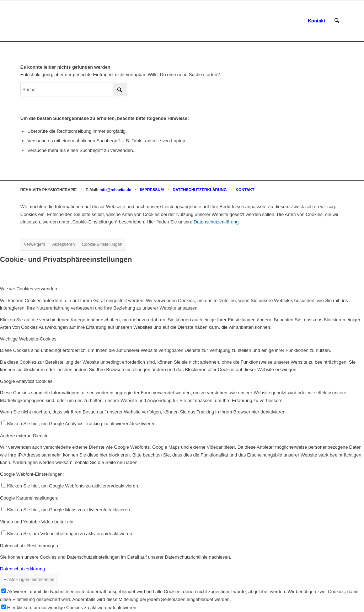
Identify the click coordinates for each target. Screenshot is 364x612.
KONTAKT (245, 190)
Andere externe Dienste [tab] (24, 436)
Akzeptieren (63, 244)
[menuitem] (316, 21)
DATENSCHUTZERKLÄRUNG (200, 190)
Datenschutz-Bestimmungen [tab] (29, 546)
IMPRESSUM (152, 190)
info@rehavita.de (115, 190)
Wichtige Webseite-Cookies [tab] (28, 339)
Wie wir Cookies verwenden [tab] (28, 289)
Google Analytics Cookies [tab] (26, 381)
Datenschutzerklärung (216, 222)
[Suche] (337, 21)
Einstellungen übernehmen (29, 580)
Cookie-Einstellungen (102, 244)
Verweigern (34, 244)
